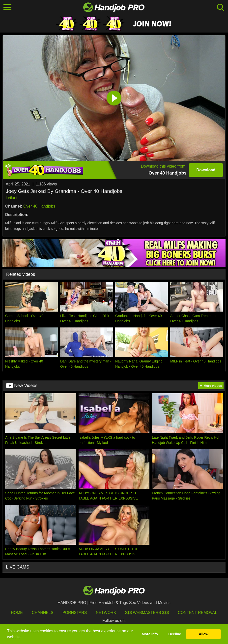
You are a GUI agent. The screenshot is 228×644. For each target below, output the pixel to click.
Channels (43, 613)
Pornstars (75, 613)
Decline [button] (175, 634)
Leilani (11, 198)
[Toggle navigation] (7, 7)
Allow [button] (203, 634)
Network (106, 613)
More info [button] (150, 634)
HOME (17, 613)
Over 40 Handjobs (39, 206)
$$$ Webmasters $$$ (147, 613)
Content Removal (198, 613)
